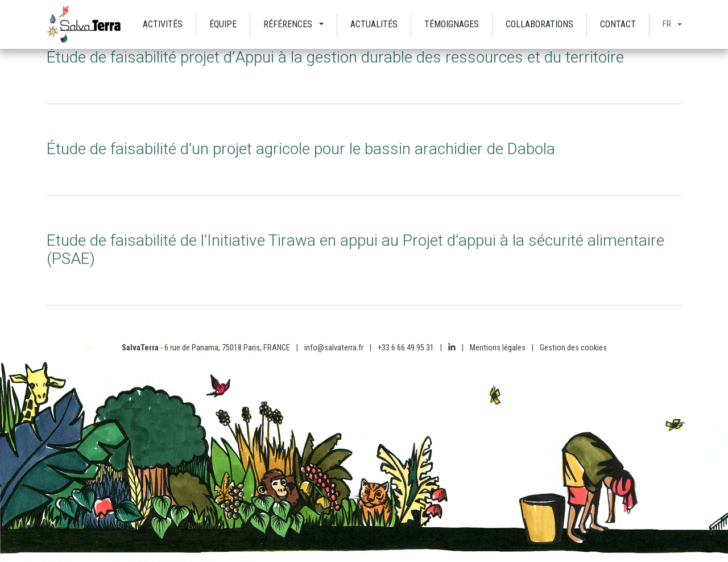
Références (288, 24)
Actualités (374, 24)
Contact (618, 24)
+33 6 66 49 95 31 (406, 348)
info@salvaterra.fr (334, 348)
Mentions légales (498, 348)
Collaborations (539, 24)
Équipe (223, 24)
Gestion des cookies (573, 348)
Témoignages (452, 24)
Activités (163, 24)
